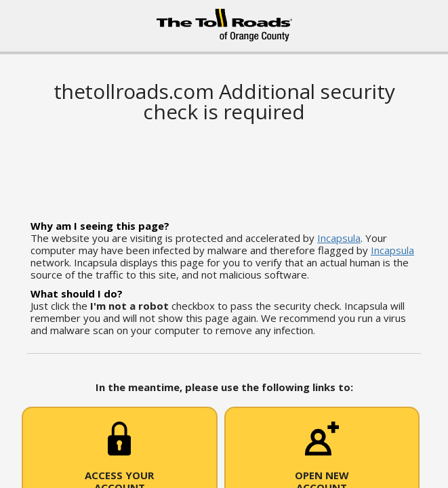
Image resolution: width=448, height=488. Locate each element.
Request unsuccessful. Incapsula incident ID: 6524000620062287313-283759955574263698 (224, 244)
